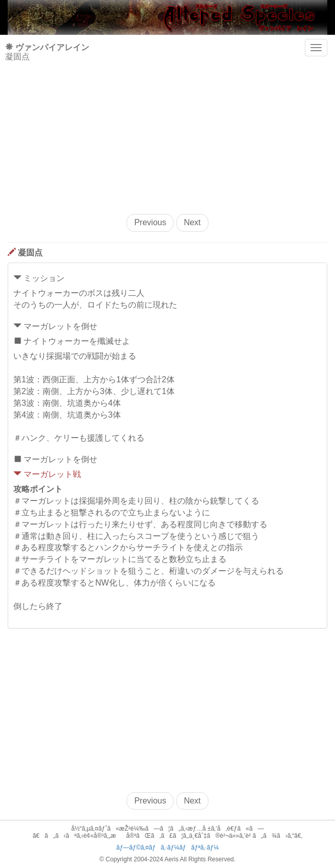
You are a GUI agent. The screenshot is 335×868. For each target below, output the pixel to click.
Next (192, 222)
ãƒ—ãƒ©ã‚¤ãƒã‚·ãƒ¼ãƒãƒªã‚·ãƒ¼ (167, 848)
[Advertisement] (167, 132)
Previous (150, 222)
